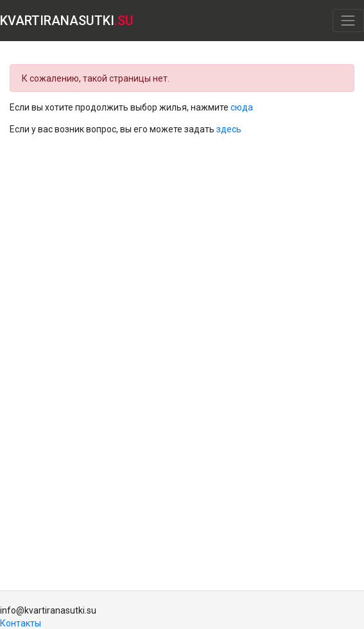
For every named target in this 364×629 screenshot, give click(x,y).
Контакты (21, 623)
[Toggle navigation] (348, 20)
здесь (229, 129)
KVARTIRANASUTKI (67, 21)
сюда (242, 107)
